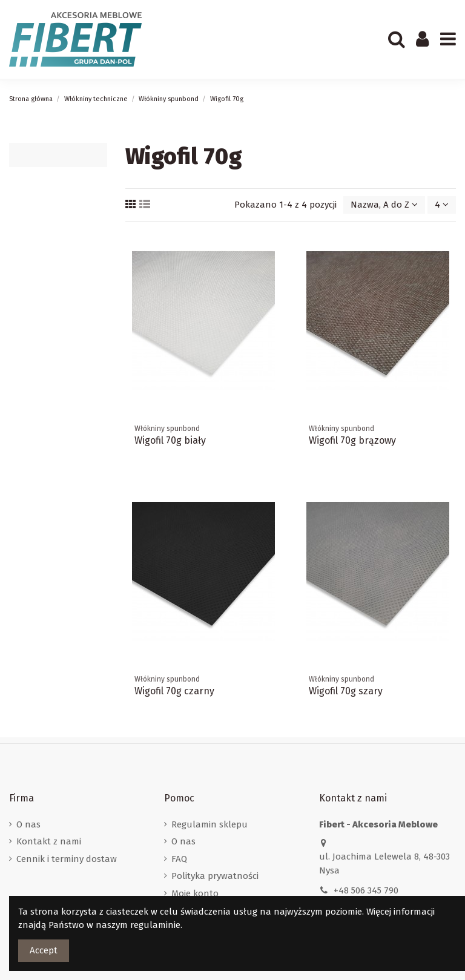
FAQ (179, 859)
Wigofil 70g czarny (174, 691)
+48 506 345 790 (366, 890)
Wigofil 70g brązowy (352, 440)
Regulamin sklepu (209, 824)
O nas (28, 824)
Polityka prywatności (215, 876)
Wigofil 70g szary (346, 691)
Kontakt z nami (49, 841)
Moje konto (195, 893)
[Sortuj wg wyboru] (384, 205)
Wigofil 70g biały (170, 440)
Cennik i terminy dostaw (67, 859)
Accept (44, 950)
